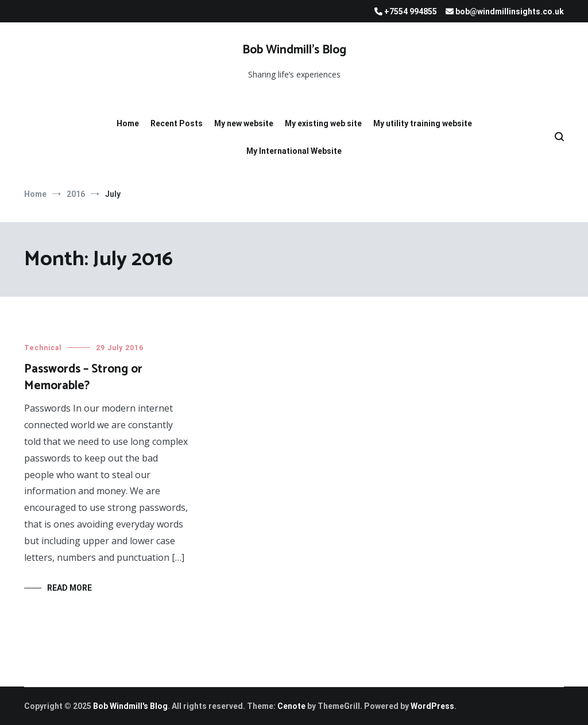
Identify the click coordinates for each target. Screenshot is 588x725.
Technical (43, 348)
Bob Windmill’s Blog (294, 50)
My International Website (294, 151)
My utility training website (423, 123)
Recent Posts (177, 123)
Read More (69, 588)
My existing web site (323, 123)
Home (128, 123)
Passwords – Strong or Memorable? (83, 377)
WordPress (432, 706)
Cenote (291, 706)
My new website (244, 123)
